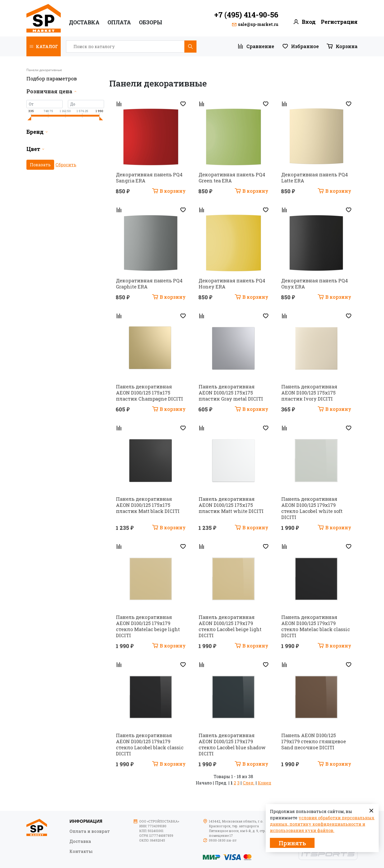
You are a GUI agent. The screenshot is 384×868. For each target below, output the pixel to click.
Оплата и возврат (90, 831)
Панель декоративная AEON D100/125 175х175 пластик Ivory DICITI (309, 393)
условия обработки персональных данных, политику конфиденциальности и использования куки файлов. (322, 824)
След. (249, 783)
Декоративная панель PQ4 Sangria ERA (149, 178)
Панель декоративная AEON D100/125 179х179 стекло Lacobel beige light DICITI (230, 626)
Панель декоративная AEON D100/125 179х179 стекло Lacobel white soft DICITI (312, 508)
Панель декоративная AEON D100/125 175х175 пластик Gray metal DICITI (231, 393)
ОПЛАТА (119, 22)
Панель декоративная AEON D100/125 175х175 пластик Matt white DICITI (231, 505)
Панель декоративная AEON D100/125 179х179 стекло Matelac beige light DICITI (148, 626)
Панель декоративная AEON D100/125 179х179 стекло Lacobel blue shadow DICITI (232, 744)
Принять (292, 843)
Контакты (81, 851)
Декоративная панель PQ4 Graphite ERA (149, 284)
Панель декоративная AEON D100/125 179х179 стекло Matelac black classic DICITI (316, 626)
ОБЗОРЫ (151, 22)
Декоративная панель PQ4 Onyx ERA (315, 284)
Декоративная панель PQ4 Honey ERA (232, 284)
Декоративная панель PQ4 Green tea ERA (232, 178)
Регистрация (339, 22)
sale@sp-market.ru (258, 24)
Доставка (84, 22)
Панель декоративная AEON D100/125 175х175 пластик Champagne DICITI (149, 393)
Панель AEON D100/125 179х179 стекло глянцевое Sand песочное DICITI (314, 741)
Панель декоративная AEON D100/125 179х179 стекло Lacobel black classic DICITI (150, 744)
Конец (264, 783)
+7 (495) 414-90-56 (246, 15)
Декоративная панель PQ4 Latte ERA (315, 178)
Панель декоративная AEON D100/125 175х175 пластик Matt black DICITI (148, 505)
